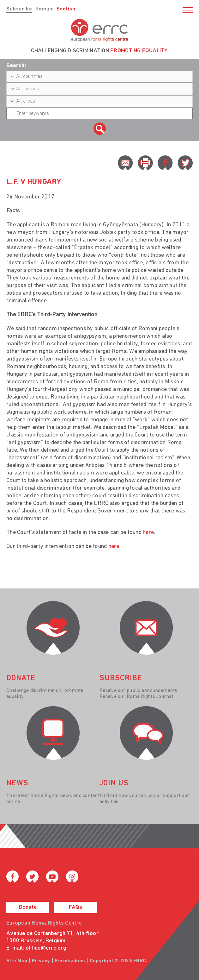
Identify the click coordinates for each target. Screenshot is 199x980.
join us (114, 783)
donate (21, 678)
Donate (28, 907)
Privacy (41, 961)
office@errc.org (46, 948)
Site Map (17, 961)
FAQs (75, 907)
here (148, 533)
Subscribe (19, 9)
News (17, 783)
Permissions (70, 961)
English (66, 9)
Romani (45, 9)
